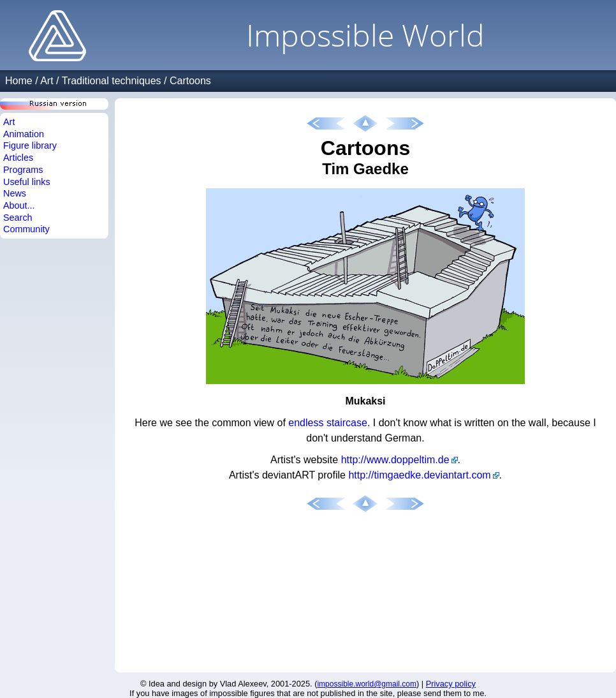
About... (19, 205)
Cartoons (190, 81)
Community (26, 229)
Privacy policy (451, 684)
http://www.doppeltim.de (395, 460)
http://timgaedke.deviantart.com (419, 475)
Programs (23, 170)
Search (18, 218)
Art (47, 81)
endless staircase (328, 423)
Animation (24, 134)
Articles (18, 158)
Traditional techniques (112, 81)
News (15, 193)
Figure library (30, 145)
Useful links (27, 182)
